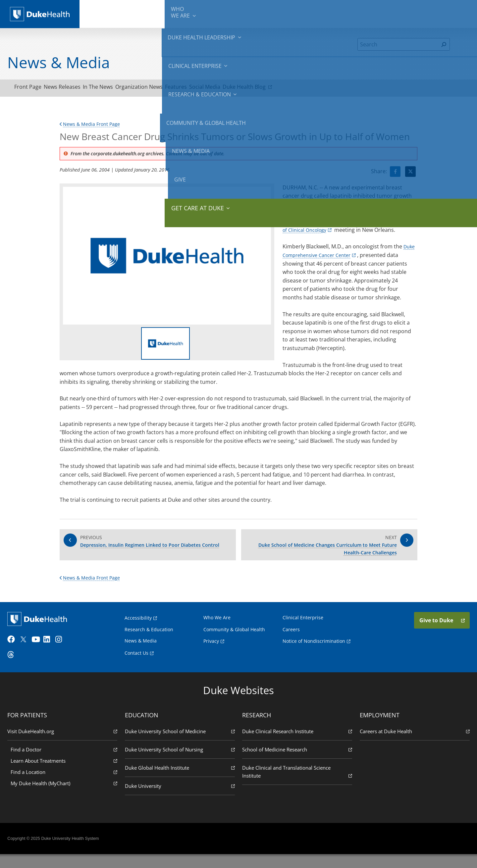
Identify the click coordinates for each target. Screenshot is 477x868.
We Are (112, 13)
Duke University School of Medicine (181, 744)
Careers (291, 639)
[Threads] (15, 668)
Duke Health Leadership (157, 13)
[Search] (398, 44)
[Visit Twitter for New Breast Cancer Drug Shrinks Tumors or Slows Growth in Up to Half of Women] (410, 174)
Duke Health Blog (296, 88)
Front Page (32, 88)
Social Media (247, 88)
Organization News (166, 88)
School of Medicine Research (296, 763)
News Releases (74, 88)
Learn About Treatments (66, 774)
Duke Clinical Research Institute (296, 744)
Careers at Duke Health (413, 744)
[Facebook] (15, 653)
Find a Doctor (66, 763)
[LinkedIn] (51, 653)
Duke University (181, 799)
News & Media (381, 13)
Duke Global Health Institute (181, 781)
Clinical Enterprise (212, 13)
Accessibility (138, 628)
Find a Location (66, 785)
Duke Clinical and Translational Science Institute (296, 785)
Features (210, 88)
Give (417, 10)
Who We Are (217, 627)
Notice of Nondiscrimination (314, 651)
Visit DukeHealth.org (64, 744)
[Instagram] (63, 653)
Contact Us (136, 663)
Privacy (211, 651)
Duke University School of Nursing (181, 763)
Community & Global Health (328, 13)
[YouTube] (39, 653)
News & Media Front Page (93, 127)
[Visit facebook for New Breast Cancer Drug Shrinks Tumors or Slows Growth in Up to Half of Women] (395, 174)
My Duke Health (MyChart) (66, 796)
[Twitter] (27, 653)
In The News (117, 88)
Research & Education (268, 13)
